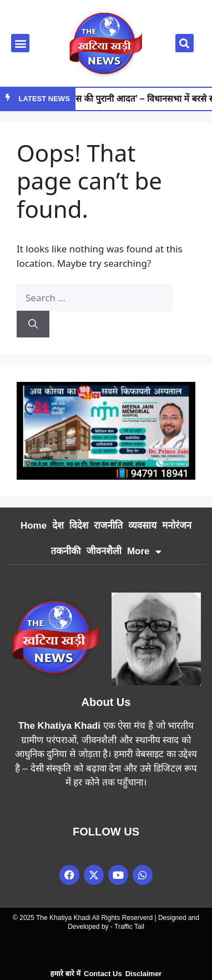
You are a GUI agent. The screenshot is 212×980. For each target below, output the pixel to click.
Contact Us (103, 974)
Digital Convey (43, 952)
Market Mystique (93, 952)
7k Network (106, 816)
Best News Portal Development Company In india (24, 952)
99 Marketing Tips (106, 809)
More (144, 552)
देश (58, 526)
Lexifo (7, 952)
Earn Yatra (106, 807)
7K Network (83, 952)
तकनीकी (65, 551)
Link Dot (106, 812)
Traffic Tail (129, 927)
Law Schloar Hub (106, 819)
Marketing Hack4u (106, 806)
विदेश (79, 526)
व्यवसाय (142, 526)
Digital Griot (106, 817)
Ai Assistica (103, 952)
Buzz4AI (106, 814)
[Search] (33, 324)
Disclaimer (144, 974)
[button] (20, 43)
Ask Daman (111, 952)
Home (34, 526)
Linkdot (126, 952)
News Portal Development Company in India (106, 811)
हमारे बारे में (65, 974)
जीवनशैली (104, 551)
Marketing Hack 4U (54, 952)
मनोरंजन (177, 526)
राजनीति (108, 526)
